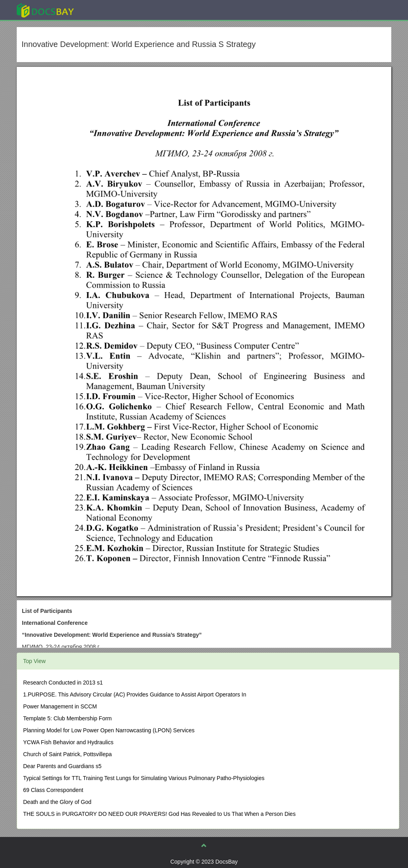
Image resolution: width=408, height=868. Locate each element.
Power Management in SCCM (60, 706)
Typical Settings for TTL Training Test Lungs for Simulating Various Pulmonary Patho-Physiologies (144, 778)
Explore (105, 10)
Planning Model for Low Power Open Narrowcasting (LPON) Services (109, 730)
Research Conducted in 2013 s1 (63, 683)
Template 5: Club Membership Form (68, 718)
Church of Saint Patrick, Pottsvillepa (68, 754)
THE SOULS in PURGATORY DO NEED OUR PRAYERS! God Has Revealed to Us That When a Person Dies (159, 814)
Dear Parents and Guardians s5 (62, 766)
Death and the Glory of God (57, 802)
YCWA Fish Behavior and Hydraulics (68, 742)
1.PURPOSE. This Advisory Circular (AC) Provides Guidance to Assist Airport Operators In (135, 694)
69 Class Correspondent (53, 790)
